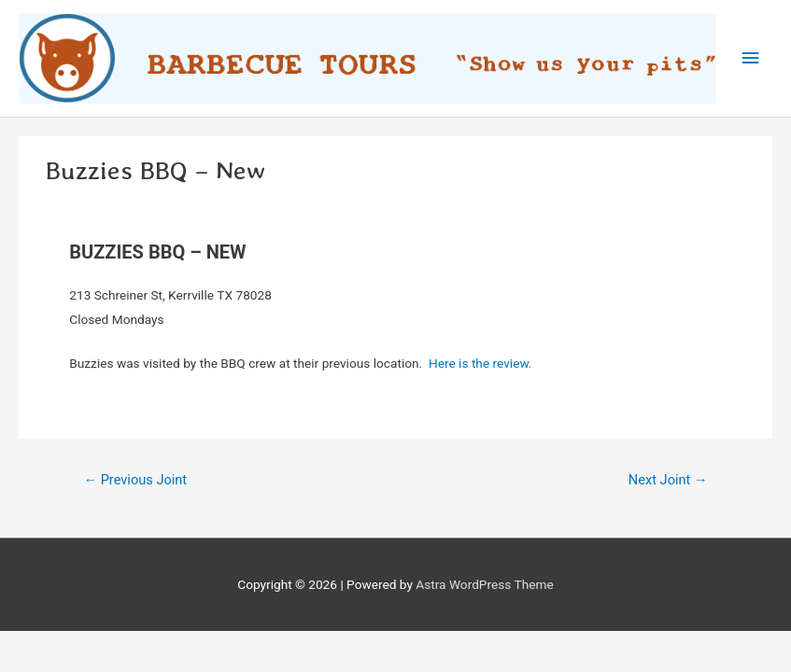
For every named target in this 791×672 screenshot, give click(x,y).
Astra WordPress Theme (484, 584)
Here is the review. (480, 363)
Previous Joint (135, 480)
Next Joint (668, 480)
